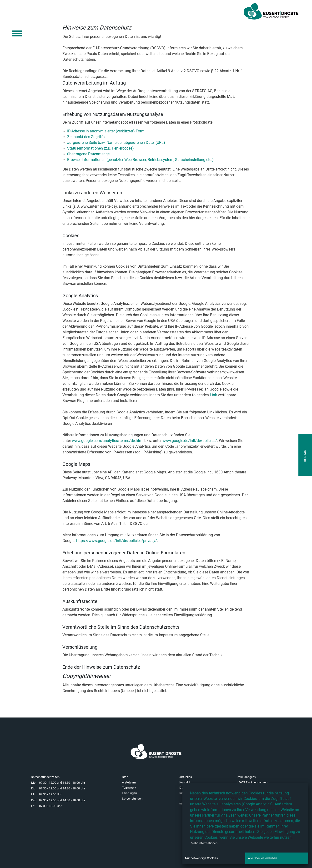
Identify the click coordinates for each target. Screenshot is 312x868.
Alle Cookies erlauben (262, 858)
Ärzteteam (129, 782)
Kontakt (185, 782)
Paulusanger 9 (246, 777)
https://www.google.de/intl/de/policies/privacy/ (117, 541)
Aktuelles (186, 777)
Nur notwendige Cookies (201, 858)
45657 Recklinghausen (252, 782)
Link (213, 395)
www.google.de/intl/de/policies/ (190, 441)
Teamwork (129, 788)
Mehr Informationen (204, 843)
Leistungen (129, 793)
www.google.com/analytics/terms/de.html (108, 441)
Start (125, 777)
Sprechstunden (132, 799)
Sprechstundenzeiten (45, 777)
